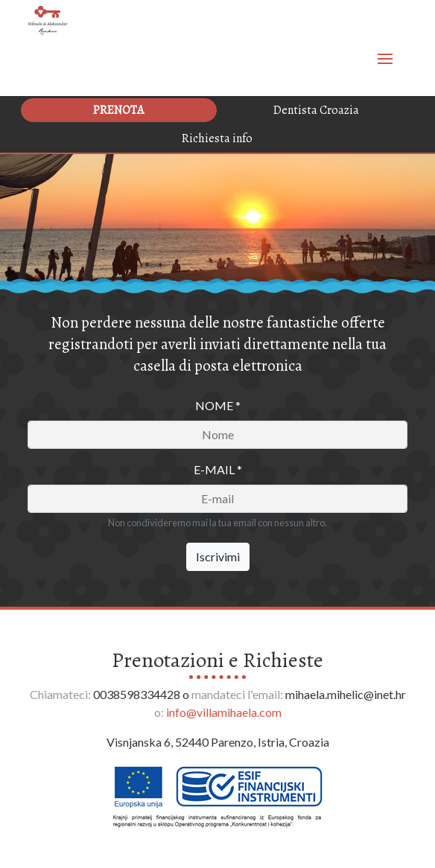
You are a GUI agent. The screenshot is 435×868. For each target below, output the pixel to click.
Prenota (118, 110)
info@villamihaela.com (224, 712)
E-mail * (218, 469)
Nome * (218, 405)
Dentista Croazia (316, 110)
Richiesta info (217, 138)
